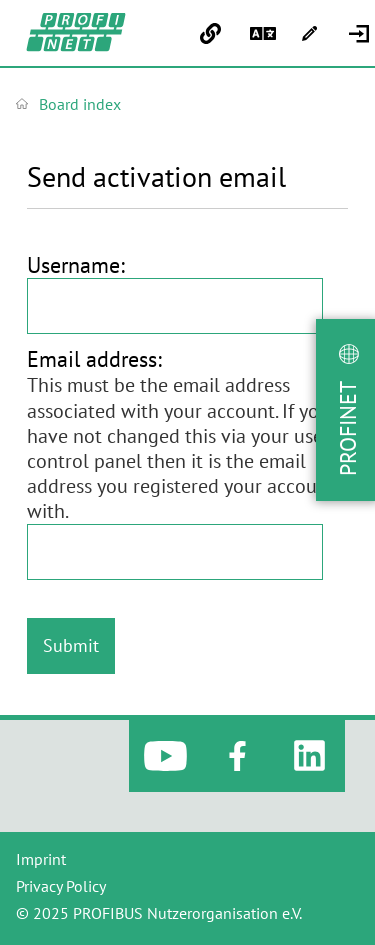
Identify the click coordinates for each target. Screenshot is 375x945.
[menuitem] (361, 34)
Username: (76, 265)
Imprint (41, 859)
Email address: (94, 359)
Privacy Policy (61, 886)
